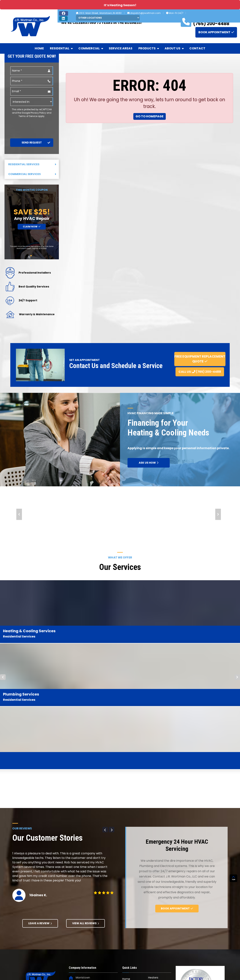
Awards (153, 865)
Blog (151, 871)
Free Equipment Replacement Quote (200, 359)
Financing (154, 895)
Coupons (154, 888)
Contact (197, 48)
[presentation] (31, 125)
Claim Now (32, 227)
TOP (234, 909)
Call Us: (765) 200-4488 (200, 372)
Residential (62, 48)
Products (149, 48)
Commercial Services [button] (32, 174)
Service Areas (121, 48)
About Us (174, 48)
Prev (19, 514)
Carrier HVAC (131, 886)
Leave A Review (40, 797)
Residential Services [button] (32, 164)
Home (39, 48)
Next (218, 514)
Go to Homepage (150, 116)
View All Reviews (86, 797)
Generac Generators (130, 894)
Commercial (91, 48)
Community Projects (156, 880)
